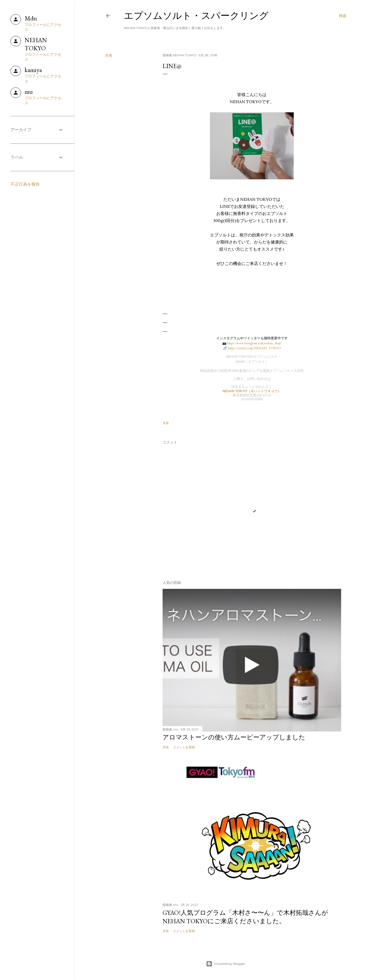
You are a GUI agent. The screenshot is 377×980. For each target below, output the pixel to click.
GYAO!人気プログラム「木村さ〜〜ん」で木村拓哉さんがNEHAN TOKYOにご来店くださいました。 (245, 917)
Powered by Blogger (226, 964)
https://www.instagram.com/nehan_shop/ (254, 343)
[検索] (343, 16)
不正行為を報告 (25, 184)
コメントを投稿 (184, 747)
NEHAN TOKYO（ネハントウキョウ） (252, 391)
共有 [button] (109, 56)
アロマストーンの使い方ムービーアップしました (234, 737)
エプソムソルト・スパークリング (196, 16)
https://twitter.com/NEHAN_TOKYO (254, 348)
